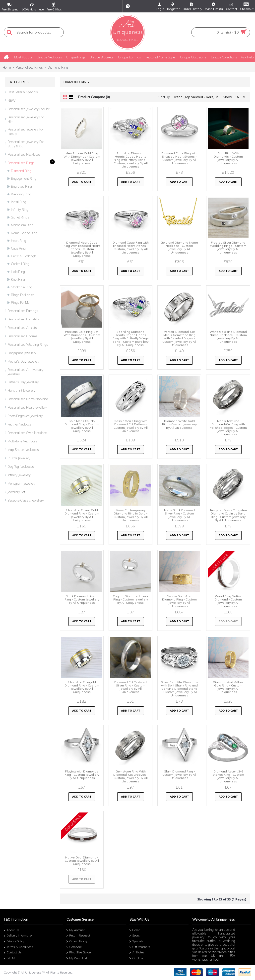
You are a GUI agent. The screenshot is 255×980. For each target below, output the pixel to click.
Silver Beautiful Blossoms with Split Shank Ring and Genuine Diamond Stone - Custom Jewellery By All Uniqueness (179, 689)
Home (7, 67)
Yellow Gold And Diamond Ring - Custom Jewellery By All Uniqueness (179, 601)
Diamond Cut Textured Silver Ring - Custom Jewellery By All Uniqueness (130, 687)
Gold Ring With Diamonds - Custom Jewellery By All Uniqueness (228, 158)
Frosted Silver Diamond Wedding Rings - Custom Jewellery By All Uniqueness (228, 247)
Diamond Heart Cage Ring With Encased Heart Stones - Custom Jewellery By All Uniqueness (82, 249)
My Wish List (77, 958)
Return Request (78, 936)
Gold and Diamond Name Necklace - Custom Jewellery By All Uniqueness (179, 247)
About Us (12, 930)
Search (135, 936)
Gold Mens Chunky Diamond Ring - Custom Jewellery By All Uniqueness (82, 426)
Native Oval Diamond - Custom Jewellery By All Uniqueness (82, 861)
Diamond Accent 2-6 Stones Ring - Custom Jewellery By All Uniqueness (228, 776)
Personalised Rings (29, 67)
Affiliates (137, 953)
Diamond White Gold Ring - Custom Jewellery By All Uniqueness (179, 424)
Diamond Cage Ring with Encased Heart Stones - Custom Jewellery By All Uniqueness (179, 158)
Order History (77, 941)
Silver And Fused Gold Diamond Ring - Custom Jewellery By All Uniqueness (82, 515)
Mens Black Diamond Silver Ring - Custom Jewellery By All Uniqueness (179, 515)
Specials (136, 941)
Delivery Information (19, 936)
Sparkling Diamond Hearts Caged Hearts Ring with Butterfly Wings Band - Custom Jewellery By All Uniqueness (131, 338)
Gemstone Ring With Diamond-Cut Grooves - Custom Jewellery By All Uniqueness (131, 776)
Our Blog (137, 958)
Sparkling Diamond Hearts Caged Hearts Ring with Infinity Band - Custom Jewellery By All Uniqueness (131, 160)
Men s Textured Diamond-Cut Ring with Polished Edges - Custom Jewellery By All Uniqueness (228, 427)
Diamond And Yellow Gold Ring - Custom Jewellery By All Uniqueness (228, 687)
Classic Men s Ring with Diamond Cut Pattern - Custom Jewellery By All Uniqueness (131, 426)
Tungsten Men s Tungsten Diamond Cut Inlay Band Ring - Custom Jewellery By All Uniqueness (228, 515)
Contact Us (13, 953)
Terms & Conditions (19, 947)
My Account (76, 930)
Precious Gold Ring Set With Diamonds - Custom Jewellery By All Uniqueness (82, 337)
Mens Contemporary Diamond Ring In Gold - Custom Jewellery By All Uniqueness (131, 515)
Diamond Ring (58, 67)
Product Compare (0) (94, 97)
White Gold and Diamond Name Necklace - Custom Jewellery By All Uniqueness (228, 337)
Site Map (11, 959)
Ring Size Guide (79, 953)
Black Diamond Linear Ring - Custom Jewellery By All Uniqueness (82, 599)
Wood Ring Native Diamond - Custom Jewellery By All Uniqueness (228, 601)
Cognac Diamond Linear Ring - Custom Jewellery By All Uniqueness (130, 599)
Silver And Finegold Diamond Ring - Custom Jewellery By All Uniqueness (82, 687)
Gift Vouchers (140, 947)
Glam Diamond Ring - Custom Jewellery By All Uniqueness (179, 775)
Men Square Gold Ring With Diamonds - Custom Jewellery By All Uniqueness (82, 158)
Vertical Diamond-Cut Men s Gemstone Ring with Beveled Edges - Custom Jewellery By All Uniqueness (179, 338)
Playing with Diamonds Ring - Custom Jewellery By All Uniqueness (82, 775)
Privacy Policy (14, 942)
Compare (74, 947)
